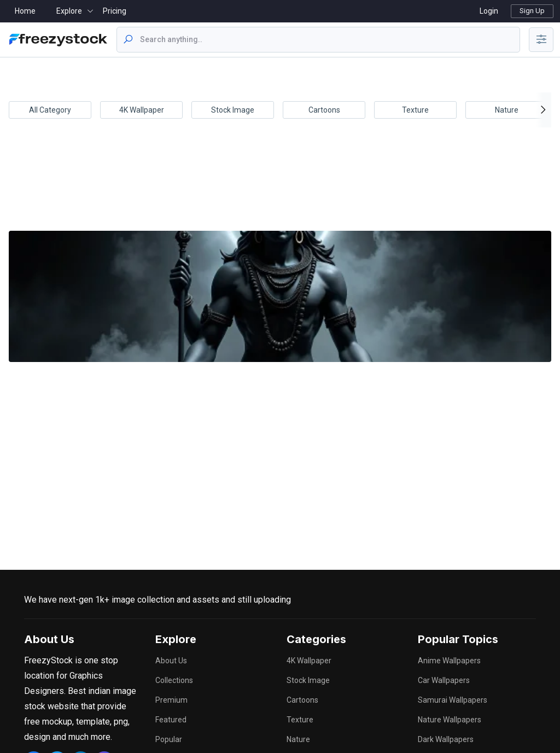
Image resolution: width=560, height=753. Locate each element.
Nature (507, 110)
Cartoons (324, 110)
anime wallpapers (449, 661)
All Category (50, 110)
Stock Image (233, 110)
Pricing (115, 11)
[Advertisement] (278, 186)
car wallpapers (444, 680)
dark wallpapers (446, 739)
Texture (415, 110)
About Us (171, 661)
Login (489, 11)
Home (25, 11)
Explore (69, 11)
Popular (169, 739)
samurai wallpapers (453, 700)
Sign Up (532, 11)
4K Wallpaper (142, 110)
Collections (174, 680)
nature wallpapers (450, 720)
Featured (171, 720)
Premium (171, 700)
